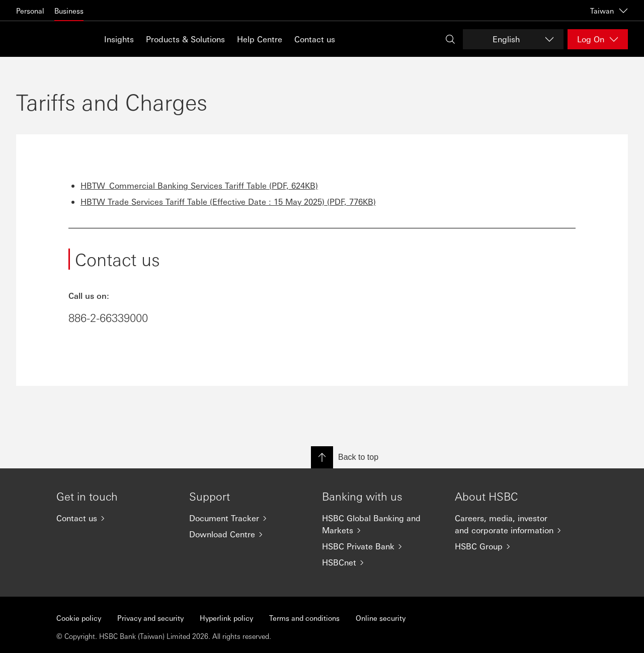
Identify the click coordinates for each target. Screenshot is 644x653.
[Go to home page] (41, 39)
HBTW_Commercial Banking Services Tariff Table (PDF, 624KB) (199, 185)
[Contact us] (115, 518)
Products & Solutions (185, 39)
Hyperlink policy (226, 618)
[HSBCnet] (380, 562)
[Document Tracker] (248, 518)
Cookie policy (79, 618)
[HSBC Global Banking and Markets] (380, 524)
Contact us (315, 39)
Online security (381, 618)
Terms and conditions (304, 618)
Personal (30, 11)
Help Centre (260, 39)
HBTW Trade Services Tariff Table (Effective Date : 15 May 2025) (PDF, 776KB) (228, 201)
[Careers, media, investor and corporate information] (513, 524)
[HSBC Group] (513, 546)
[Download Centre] (248, 534)
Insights (119, 39)
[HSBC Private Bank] (380, 546)
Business (69, 11)
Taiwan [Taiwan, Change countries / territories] (609, 11)
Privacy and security (150, 618)
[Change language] (513, 39)
